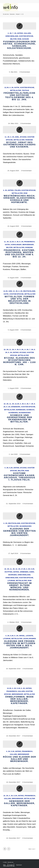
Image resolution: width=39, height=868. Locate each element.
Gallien (27, 33)
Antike (20, 33)
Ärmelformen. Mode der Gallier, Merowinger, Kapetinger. (19, 700)
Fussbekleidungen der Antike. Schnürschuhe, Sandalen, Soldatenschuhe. (19, 45)
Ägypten (8, 572)
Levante (29, 636)
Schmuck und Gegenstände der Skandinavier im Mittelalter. (19, 418)
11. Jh (7, 137)
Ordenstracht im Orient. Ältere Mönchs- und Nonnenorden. (19, 586)
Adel (17, 137)
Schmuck (30, 410)
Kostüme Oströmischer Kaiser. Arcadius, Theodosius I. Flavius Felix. (19, 476)
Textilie (25, 90)
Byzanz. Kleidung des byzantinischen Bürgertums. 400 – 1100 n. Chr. (19, 361)
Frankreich (29, 242)
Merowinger (28, 245)
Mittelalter (16, 90)
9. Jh (21, 242)
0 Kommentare (25, 72)
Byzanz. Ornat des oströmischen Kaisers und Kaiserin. (19, 145)
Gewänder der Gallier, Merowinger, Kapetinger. (19, 803)
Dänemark (16, 407)
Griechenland (12, 36)
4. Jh (10, 33)
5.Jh (11, 468)
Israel (22, 636)
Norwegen (21, 410)
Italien (17, 190)
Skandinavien (25, 413)
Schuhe (26, 39)
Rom (19, 39)
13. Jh (15, 291)
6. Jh (27, 349)
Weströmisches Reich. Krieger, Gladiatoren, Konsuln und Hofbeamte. (19, 199)
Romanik (29, 140)
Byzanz (23, 137)
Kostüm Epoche (26, 36)
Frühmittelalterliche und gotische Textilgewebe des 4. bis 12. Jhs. (20, 96)
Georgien (12, 575)
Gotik (17, 87)
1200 (10, 291)
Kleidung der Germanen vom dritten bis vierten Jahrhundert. (19, 532)
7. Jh (14, 33)
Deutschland (29, 291)
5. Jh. (22, 349)
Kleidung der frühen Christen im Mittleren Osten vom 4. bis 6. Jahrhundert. (19, 644)
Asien (32, 572)
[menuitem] (4, 865)
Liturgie (11, 580)
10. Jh (6, 349)
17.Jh (23, 569)
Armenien (24, 572)
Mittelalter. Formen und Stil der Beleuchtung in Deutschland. (19, 300)
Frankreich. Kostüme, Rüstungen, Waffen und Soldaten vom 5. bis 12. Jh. (19, 253)
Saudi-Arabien (30, 638)
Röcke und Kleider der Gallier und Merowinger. (19, 759)
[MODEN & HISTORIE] (16, 7)
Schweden (13, 413)
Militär (13, 39)
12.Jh (6, 87)
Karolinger (16, 245)
